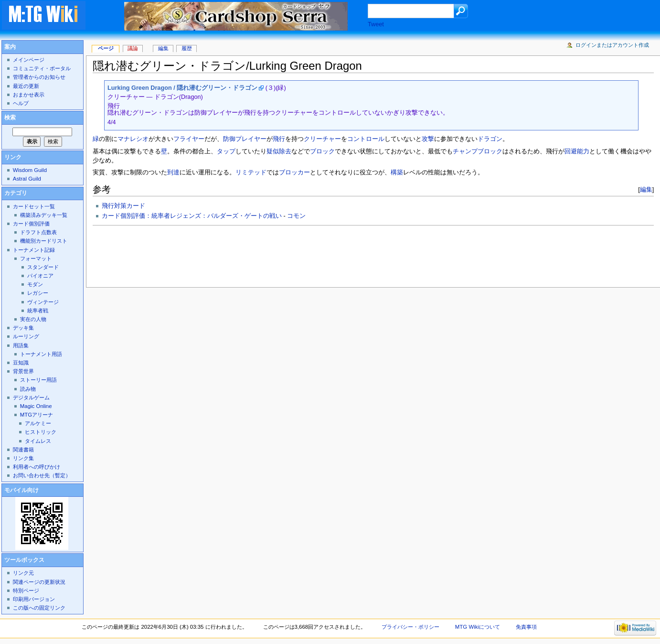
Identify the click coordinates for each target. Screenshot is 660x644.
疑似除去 (279, 151)
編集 (646, 189)
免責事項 (526, 627)
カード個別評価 (31, 224)
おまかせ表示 (29, 95)
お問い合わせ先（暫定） (42, 475)
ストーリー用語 (38, 380)
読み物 (28, 389)
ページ (106, 48)
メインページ (29, 60)
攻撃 (428, 139)
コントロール (366, 139)
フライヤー (189, 139)
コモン (296, 216)
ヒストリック (41, 432)
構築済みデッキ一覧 (44, 215)
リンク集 (23, 458)
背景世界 (23, 371)
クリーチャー (322, 139)
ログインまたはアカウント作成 (612, 45)
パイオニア (40, 276)
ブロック (322, 151)
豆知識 (21, 363)
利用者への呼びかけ (37, 467)
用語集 (21, 345)
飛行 (279, 139)
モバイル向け (21, 490)
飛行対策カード (123, 206)
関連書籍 (23, 450)
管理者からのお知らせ (39, 77)
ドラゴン (490, 139)
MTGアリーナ (37, 415)
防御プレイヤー (245, 139)
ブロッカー (294, 172)
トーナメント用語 (41, 354)
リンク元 (23, 573)
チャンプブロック (478, 151)
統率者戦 (38, 311)
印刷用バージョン (34, 599)
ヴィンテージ (43, 302)
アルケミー (38, 423)
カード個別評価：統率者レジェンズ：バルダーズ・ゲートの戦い (192, 216)
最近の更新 (26, 86)
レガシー (38, 293)
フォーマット (36, 258)
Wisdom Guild (30, 170)
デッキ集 (23, 328)
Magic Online (36, 406)
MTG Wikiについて (478, 627)
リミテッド (251, 172)
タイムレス (38, 441)
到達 (173, 172)
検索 (10, 118)
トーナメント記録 (34, 250)
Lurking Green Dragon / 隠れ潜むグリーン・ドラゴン (182, 88)
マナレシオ (133, 139)
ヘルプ (21, 103)
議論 (133, 48)
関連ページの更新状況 (39, 582)
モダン (35, 284)
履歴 (187, 48)
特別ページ (26, 590)
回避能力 (577, 151)
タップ (226, 151)
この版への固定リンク (39, 608)
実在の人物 (33, 319)
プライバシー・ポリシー (410, 627)
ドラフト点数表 (38, 232)
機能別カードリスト (44, 241)
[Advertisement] (266, 254)
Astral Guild (27, 179)
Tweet (376, 24)
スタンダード (43, 267)
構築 (397, 172)
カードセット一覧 (34, 206)
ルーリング (26, 336)
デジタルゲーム (31, 397)
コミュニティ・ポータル (42, 68)
